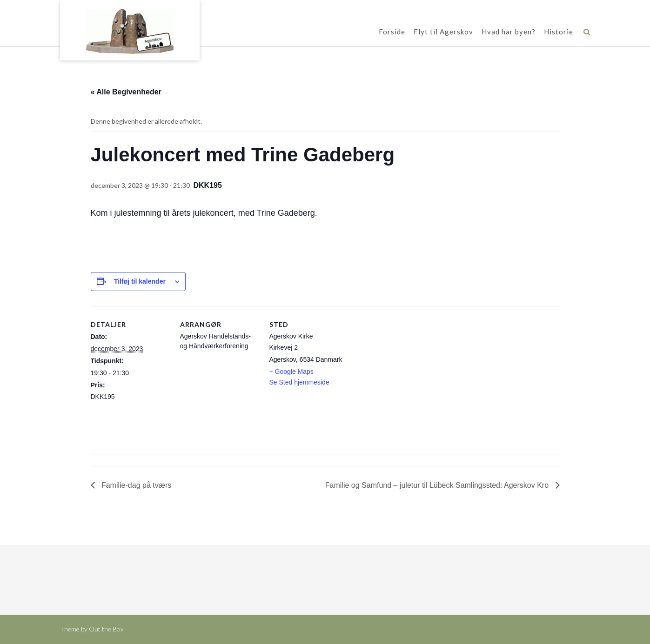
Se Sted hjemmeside (299, 382)
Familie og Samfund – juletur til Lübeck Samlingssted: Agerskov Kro (438, 485)
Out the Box (106, 629)
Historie (559, 32)
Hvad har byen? (509, 32)
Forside (392, 32)
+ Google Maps (291, 372)
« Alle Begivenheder (126, 92)
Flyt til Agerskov (443, 32)
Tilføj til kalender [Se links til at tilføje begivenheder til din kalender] (140, 281)
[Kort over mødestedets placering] (408, 370)
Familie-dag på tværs (136, 485)
